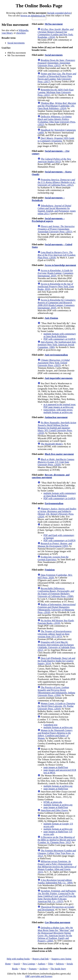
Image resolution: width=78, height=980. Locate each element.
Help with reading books (18, 959)
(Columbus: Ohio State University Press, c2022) (57, 121)
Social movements (16, 43)
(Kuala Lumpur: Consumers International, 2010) (56, 273)
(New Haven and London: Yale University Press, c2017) (57, 78)
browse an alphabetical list (33, 16)
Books (15, 969)
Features (33, 969)
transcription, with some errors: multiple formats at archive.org (58, 411)
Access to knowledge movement (60, 265)
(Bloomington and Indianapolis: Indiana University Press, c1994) (56, 691)
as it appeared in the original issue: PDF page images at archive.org (60, 406)
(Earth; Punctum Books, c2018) (56, 622)
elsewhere (21, 33)
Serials (70, 964)
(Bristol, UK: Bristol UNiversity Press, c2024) (57, 513)
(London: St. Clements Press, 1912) (57, 840)
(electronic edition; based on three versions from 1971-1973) (55, 634)
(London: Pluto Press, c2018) (57, 255)
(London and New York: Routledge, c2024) (56, 33)
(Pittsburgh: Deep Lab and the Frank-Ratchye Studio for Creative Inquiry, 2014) (56, 661)
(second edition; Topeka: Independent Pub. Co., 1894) (55, 881)
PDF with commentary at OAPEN (60, 339)
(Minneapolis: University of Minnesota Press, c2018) (57, 608)
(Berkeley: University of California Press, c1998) (56, 592)
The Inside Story (58, 969)
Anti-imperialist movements (59, 378)
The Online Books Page (39, 6)
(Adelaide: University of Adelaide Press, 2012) (57, 646)
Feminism (50, 570)
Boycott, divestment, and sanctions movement (51, 476)
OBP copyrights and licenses (39, 976)
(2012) (54, 160)
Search (17, 964)
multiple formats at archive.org (58, 727)
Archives (44, 969)
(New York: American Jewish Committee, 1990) (57, 345)
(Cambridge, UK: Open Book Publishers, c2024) (57, 106)
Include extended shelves (59, 13)
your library (7, 33)
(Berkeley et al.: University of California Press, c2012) (57, 182)
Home (8, 964)
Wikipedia (23, 30)
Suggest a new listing (61, 959)
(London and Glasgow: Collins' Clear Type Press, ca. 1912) (57, 853)
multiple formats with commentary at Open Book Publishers (60, 335)
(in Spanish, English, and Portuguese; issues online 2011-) (57, 210)
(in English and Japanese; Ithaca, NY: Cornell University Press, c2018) (57, 428)
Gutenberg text (50, 725)
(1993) (55, 545)
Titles (51, 964)
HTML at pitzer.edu (53, 802)
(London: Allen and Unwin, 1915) (57, 867)
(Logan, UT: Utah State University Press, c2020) (56, 462)
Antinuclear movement (56, 417)
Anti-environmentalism (56, 355)
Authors (41, 964)
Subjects (60, 964)
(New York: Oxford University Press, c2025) (54, 363)
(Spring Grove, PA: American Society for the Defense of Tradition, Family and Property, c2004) (56, 934)
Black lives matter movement (59, 454)
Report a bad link (41, 959)
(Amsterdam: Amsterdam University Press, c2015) (56, 63)
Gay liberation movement (58, 922)
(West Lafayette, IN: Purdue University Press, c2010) (56, 706)
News (23, 969)
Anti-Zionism (51, 318)
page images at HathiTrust (56, 767)
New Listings (29, 964)
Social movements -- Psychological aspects (48, 220)
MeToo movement (54, 24)
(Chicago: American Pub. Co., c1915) (57, 896)
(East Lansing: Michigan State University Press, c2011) (56, 92)
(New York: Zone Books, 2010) (56, 286)
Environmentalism (54, 503)
